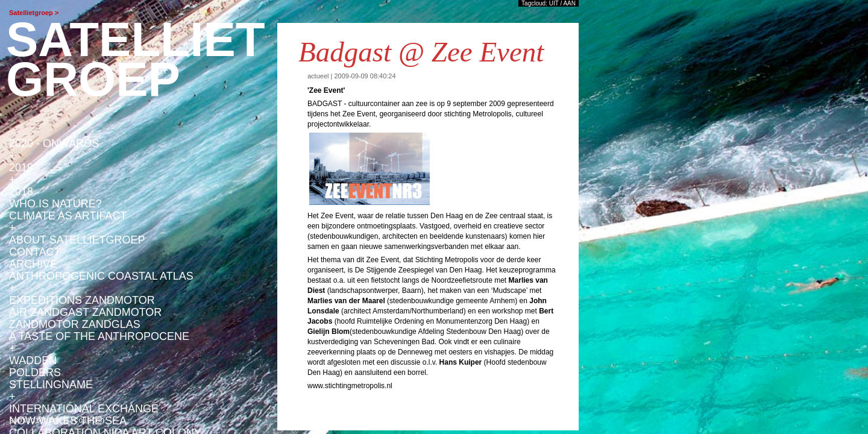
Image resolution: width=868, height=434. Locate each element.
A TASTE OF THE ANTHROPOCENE (99, 336)
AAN (569, 3)
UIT (554, 3)
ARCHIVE (33, 264)
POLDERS (35, 373)
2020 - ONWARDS (54, 143)
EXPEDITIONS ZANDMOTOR (82, 300)
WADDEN (33, 360)
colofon (89, 420)
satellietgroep (136, 60)
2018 (21, 192)
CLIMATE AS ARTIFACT (68, 216)
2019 (21, 168)
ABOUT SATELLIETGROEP (77, 240)
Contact (35, 252)
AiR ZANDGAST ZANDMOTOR (85, 312)
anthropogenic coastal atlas (101, 276)
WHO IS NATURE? (55, 204)
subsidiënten (35, 420)
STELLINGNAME (51, 385)
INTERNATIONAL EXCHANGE (84, 409)
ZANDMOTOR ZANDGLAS (75, 324)
